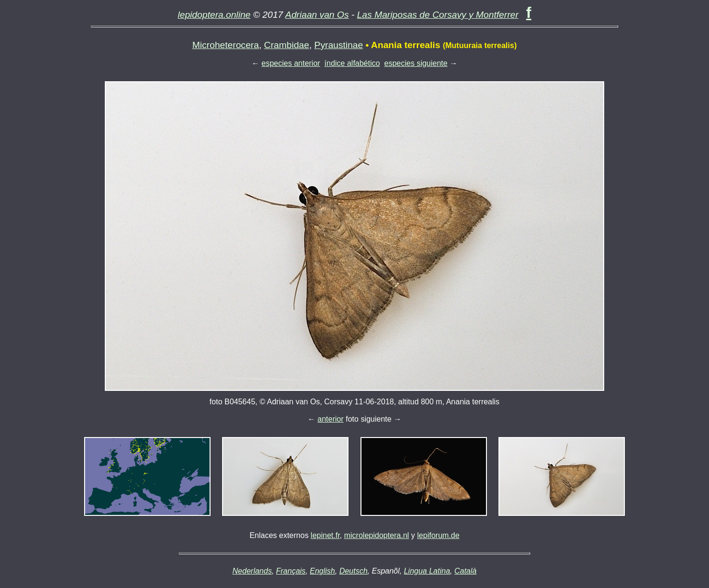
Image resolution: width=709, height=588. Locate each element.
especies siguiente (416, 63)
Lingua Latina (427, 571)
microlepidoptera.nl (377, 535)
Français (291, 571)
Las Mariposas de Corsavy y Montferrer (438, 15)
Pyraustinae (339, 45)
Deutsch (354, 571)
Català (465, 571)
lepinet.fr (325, 535)
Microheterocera (226, 45)
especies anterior (291, 63)
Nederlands (252, 571)
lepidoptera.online (214, 15)
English (323, 571)
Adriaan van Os (317, 15)
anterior (331, 419)
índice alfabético (352, 63)
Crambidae (286, 45)
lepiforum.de (438, 535)
